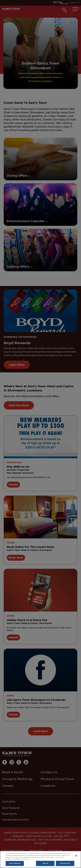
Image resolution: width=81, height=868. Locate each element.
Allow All (45, 863)
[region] (40, 859)
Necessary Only (65, 863)
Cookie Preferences (15, 863)
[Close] (76, 856)
